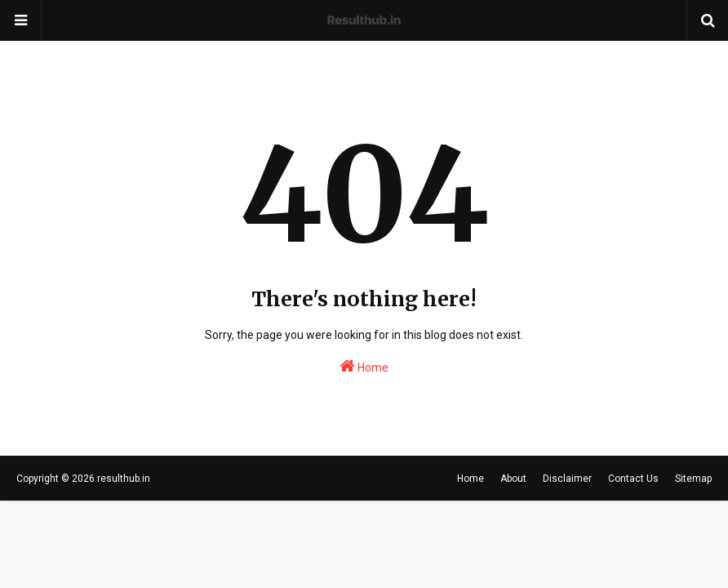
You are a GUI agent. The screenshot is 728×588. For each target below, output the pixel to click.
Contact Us (633, 479)
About (513, 479)
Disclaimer (567, 479)
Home (364, 366)
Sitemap (693, 479)
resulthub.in (124, 479)
